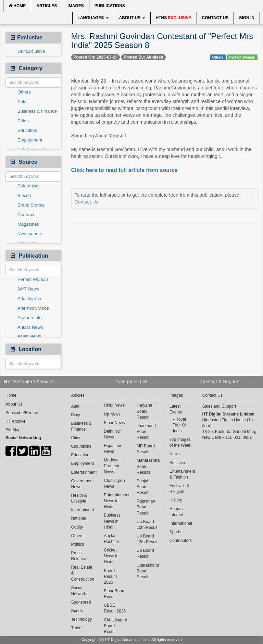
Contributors (181, 541)
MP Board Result (146, 449)
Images (76, 6)
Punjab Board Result (143, 487)
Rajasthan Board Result (146, 507)
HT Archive (15, 421)
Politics (78, 544)
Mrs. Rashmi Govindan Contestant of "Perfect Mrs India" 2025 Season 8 (162, 41)
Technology (82, 619)
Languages (93, 18)
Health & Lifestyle (79, 498)
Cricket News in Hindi (111, 556)
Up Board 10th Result (147, 525)
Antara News (30, 327)
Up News (112, 414)
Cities (23, 121)
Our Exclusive (31, 51)
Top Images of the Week (180, 442)
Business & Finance (37, 111)
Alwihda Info (30, 318)
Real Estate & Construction (83, 573)
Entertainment (83, 472)
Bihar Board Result (115, 594)
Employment (30, 140)
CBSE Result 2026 (115, 608)
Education (27, 130)
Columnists (28, 186)
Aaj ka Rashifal (111, 539)
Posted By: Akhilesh (143, 57)
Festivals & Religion (180, 489)
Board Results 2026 (111, 577)
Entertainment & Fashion (181, 474)
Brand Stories (31, 205)
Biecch (24, 195)
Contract (26, 215)
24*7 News (28, 289)
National (79, 518)
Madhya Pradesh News (111, 466)
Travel (77, 628)
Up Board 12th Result (147, 539)
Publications (110, 6)
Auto (22, 102)
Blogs (76, 415)
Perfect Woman (33, 279)
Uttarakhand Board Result (148, 571)
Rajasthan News (113, 449)
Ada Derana (29, 299)
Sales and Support (219, 406)
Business (178, 463)
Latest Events (176, 409)
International (83, 510)
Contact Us (215, 18)
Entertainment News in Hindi (115, 501)
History (176, 500)
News (175, 454)
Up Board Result (145, 553)
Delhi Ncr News (112, 434)
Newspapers (30, 234)
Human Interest (176, 512)
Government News (83, 484)
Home (17, 6)
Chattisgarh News (114, 484)
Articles (47, 6)
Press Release (79, 556)
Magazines (28, 224)
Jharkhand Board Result (146, 432)
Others (24, 92)
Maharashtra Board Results (148, 466)
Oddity (77, 527)
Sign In (247, 18)
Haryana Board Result (144, 411)
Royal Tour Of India (180, 425)
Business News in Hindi (112, 521)
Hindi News (114, 405)
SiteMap (13, 430)
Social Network (79, 591)
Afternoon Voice (33, 308)
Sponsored (81, 602)
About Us (132, 18)
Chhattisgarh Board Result (115, 626)
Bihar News (114, 423)
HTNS (174, 18)
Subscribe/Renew (22, 413)
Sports (77, 611)
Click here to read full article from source (124, 170)
